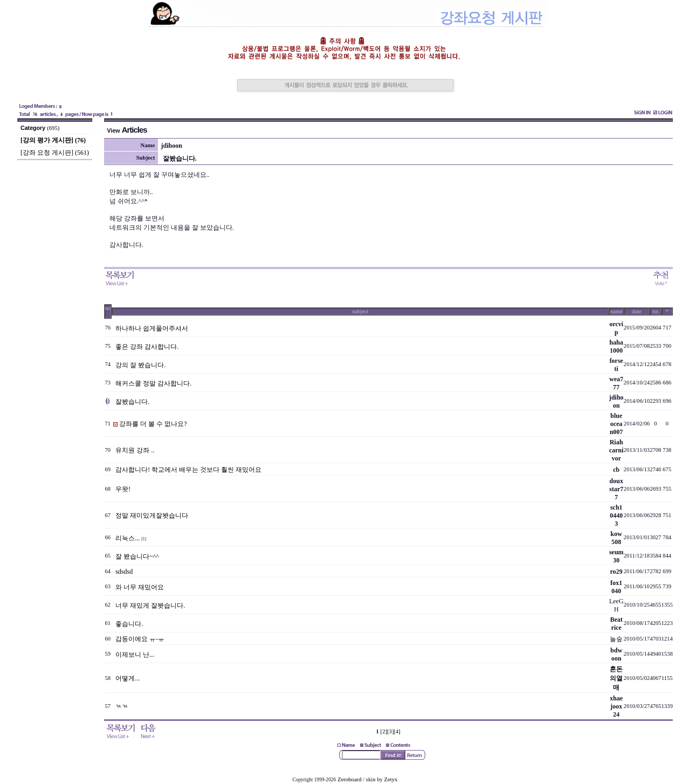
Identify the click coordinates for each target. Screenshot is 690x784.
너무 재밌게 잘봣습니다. (150, 606)
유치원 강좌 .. (135, 450)
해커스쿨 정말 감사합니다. (153, 383)
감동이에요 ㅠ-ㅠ (140, 639)
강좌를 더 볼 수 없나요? (153, 424)
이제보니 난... (135, 655)
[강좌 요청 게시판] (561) (55, 153)
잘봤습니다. (132, 402)
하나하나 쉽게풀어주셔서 (152, 328)
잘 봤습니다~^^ (137, 556)
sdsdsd (124, 572)
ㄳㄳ (122, 706)
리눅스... (127, 538)
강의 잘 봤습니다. (140, 365)
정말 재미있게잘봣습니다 (152, 515)
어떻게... (127, 678)
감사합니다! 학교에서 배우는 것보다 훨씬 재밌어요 (188, 470)
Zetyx (391, 779)
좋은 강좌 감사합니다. (147, 347)
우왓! (123, 489)
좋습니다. (129, 624)
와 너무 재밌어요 (140, 587)
